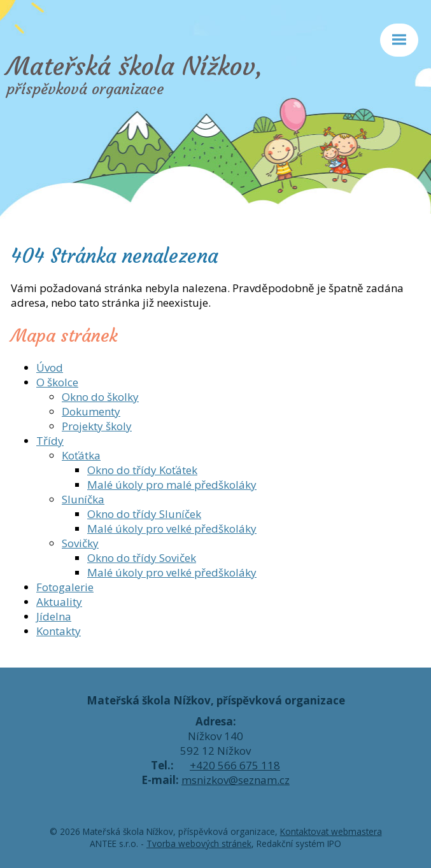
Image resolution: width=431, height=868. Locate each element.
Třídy (50, 441)
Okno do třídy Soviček (142, 558)
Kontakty (59, 631)
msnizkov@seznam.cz (236, 780)
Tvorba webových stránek (199, 843)
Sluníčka (83, 499)
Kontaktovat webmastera (331, 831)
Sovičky (80, 543)
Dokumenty (91, 411)
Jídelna (54, 616)
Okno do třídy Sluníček (144, 514)
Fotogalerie (65, 587)
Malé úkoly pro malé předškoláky (172, 485)
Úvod (50, 367)
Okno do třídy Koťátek (142, 470)
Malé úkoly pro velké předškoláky (172, 528)
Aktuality (59, 602)
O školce (57, 382)
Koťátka (81, 455)
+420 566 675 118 (235, 765)
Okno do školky (100, 397)
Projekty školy (97, 426)
